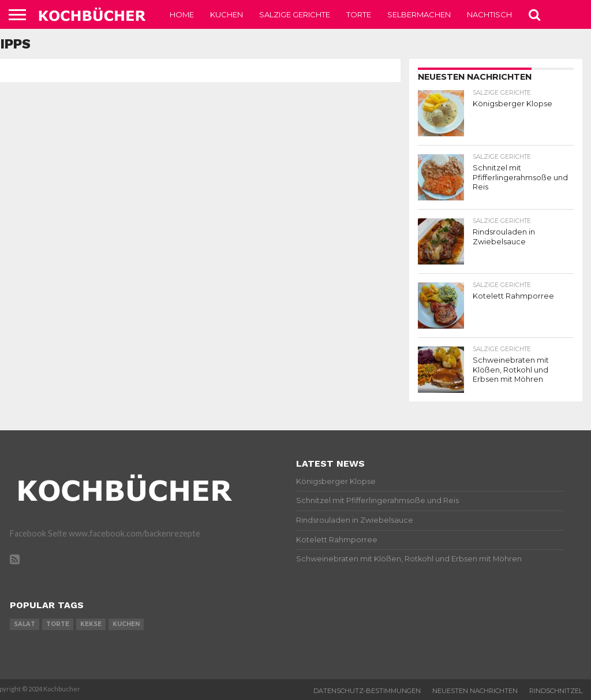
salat (25, 624)
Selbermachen (419, 14)
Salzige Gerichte (295, 14)
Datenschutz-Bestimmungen (367, 691)
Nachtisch (489, 14)
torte (58, 624)
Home (182, 14)
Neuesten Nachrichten (475, 691)
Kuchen (227, 14)
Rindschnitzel (556, 691)
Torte (359, 14)
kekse (91, 624)
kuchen (126, 624)
